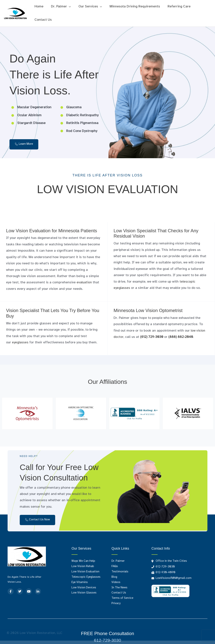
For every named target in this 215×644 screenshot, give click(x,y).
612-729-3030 (107, 640)
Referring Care (176, 7)
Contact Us (43, 20)
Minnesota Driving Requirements (132, 7)
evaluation (85, 282)
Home (39, 7)
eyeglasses (20, 343)
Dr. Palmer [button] (58, 7)
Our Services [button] (86, 7)
